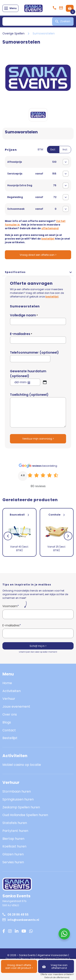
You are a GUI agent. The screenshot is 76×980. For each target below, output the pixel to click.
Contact (9, 730)
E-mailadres (38, 338)
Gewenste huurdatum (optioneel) (38, 377)
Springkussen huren (18, 799)
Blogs (7, 722)
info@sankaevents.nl (21, 920)
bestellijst (48, 239)
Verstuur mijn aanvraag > (38, 439)
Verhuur (9, 699)
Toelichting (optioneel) (38, 410)
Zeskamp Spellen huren (21, 807)
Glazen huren (13, 854)
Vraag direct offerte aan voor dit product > (19, 967)
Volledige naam (38, 319)
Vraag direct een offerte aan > (38, 255)
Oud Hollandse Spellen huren (25, 815)
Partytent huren (15, 831)
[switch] (54, 152)
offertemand (50, 228)
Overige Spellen (13, 33)
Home (7, 683)
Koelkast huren (14, 846)
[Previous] (8, 536)
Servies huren (13, 862)
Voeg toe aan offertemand (55, 967)
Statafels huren (15, 823)
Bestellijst (10, 738)
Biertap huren (13, 839)
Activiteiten (12, 691)
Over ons (10, 714)
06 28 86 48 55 (16, 915)
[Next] (68, 536)
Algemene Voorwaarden (53, 955)
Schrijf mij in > (38, 646)
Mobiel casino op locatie (22, 765)
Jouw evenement (16, 707)
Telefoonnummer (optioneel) (34, 356)
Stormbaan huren (17, 791)
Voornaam (11, 606)
